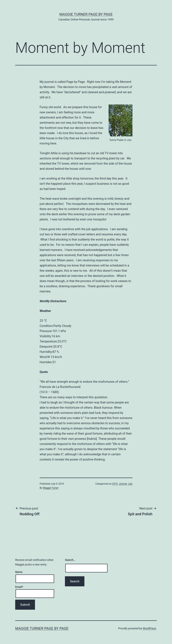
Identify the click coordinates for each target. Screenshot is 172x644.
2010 (115, 484)
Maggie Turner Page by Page (86, 14)
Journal (123, 484)
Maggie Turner (51, 488)
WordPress (149, 628)
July (130, 484)
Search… (70, 560)
